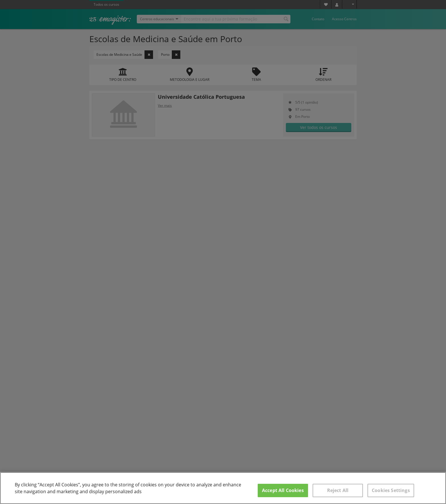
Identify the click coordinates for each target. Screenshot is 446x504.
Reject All (338, 490)
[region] (223, 488)
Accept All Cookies (283, 490)
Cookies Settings (391, 490)
